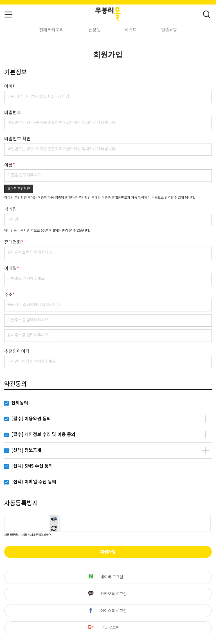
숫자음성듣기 (54, 519)
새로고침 (54, 528)
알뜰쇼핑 (169, 30)
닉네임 (11, 209)
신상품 (94, 30)
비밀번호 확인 (17, 139)
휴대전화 (14, 242)
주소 (10, 295)
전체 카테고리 (51, 30)
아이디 (11, 87)
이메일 (12, 269)
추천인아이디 (17, 351)
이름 (10, 165)
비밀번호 (13, 113)
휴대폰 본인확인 (19, 189)
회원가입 (108, 552)
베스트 (130, 30)
